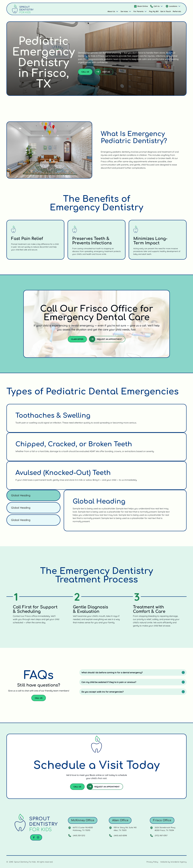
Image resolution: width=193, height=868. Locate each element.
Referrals (177, 11)
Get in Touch (166, 11)
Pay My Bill (154, 11)
